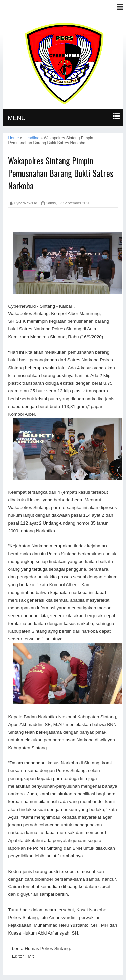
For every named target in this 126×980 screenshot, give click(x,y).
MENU (17, 118)
